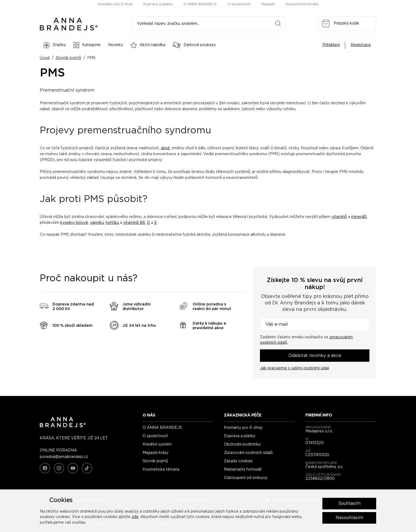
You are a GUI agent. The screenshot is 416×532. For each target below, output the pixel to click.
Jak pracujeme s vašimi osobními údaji (295, 368)
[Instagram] (59, 468)
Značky (55, 45)
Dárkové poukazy (194, 45)
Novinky (116, 45)
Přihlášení (331, 45)
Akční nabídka (148, 45)
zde (135, 517)
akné (165, 148)
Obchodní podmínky (242, 444)
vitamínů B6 (134, 223)
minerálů (359, 217)
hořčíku (112, 223)
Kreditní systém (157, 444)
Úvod (45, 58)
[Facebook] (45, 468)
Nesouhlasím (349, 518)
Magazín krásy (156, 453)
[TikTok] (87, 468)
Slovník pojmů (68, 58)
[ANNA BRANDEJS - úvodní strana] (63, 426)
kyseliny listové (74, 223)
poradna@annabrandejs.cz (64, 457)
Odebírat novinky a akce (315, 356)
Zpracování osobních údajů (248, 453)
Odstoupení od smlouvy (246, 478)
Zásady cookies (238, 461)
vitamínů (339, 217)
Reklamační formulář (243, 470)
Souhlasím (349, 503)
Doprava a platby (158, 4)
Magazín (268, 4)
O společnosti (239, 4)
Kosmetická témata (302, 4)
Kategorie (87, 45)
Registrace (361, 45)
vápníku (97, 223)
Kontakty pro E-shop (115, 4)
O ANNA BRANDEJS (200, 4)
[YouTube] (73, 468)
